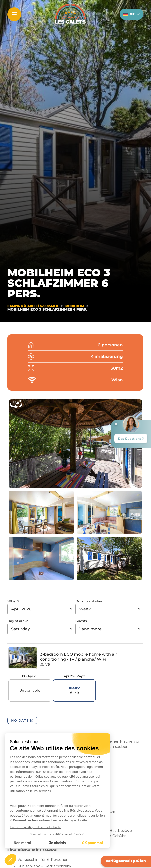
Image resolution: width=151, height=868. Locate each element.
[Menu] (14, 14)
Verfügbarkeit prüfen (126, 861)
